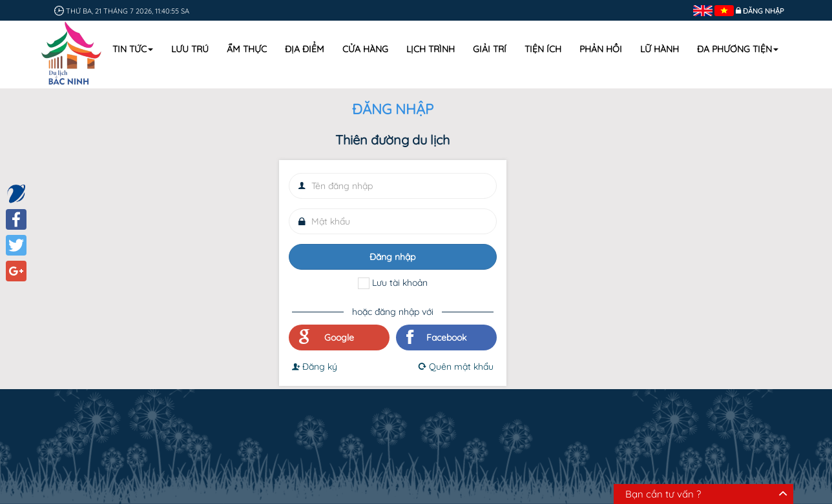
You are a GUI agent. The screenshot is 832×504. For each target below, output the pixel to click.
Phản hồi (601, 49)
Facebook (436, 338)
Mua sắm (393, 408)
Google (327, 338)
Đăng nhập (764, 11)
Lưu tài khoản (400, 283)
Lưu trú (190, 49)
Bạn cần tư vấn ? (663, 494)
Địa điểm (305, 49)
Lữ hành (660, 49)
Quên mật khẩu (455, 367)
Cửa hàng (365, 49)
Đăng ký (315, 367)
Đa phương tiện (738, 49)
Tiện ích (543, 49)
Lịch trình (431, 49)
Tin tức (133, 49)
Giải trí (490, 49)
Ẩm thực (247, 49)
